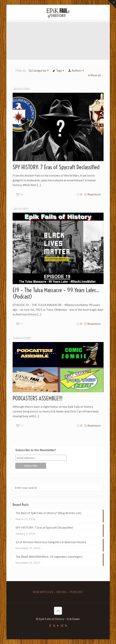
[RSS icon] (66, 625)
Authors (76, 70)
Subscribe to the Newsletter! (36, 450)
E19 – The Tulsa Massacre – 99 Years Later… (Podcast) (56, 293)
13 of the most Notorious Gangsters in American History (51, 542)
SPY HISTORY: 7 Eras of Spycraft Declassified (56, 167)
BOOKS (61, 592)
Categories (39, 70)
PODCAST (76, 592)
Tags (59, 70)
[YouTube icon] (58, 625)
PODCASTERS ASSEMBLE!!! (38, 398)
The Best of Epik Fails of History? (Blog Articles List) (48, 513)
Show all (94, 75)
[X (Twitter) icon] (54, 625)
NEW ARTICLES (43, 592)
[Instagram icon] (62, 625)
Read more (94, 194)
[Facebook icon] (50, 625)
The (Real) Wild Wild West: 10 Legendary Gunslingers (49, 557)
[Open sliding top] (112, 4)
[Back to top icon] (58, 611)
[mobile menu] (5, 6)
